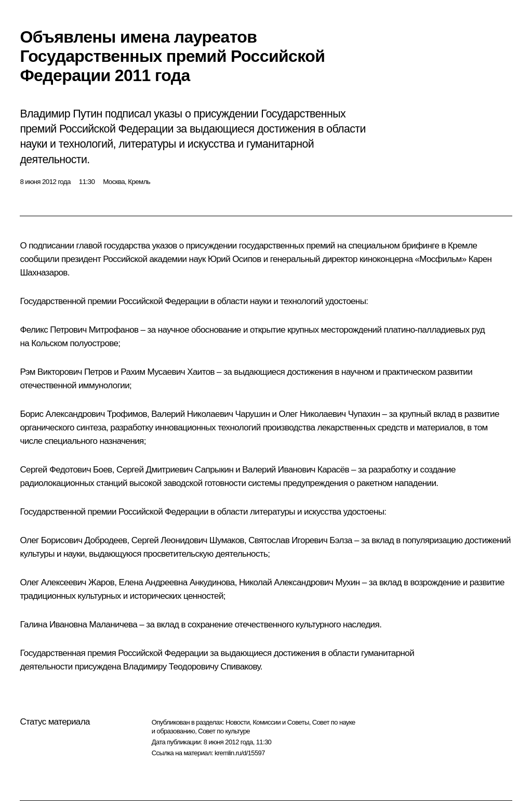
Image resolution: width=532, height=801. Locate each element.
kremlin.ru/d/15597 (240, 753)
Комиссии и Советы (281, 722)
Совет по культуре (224, 731)
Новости (237, 722)
